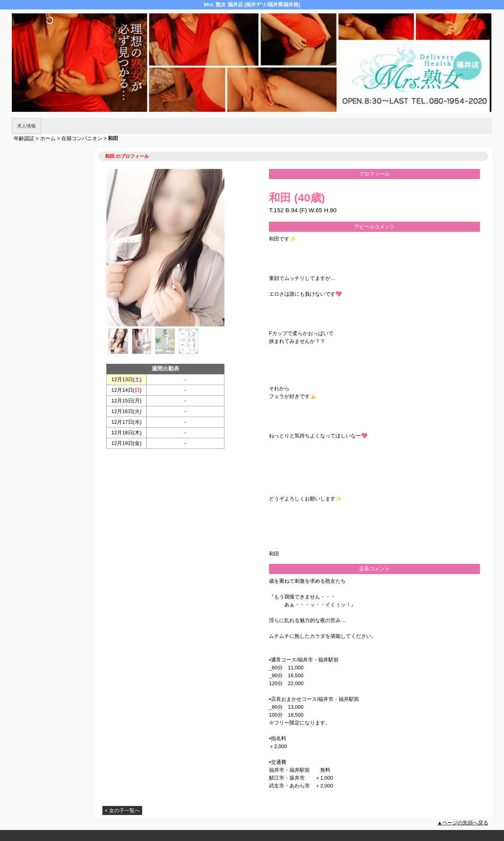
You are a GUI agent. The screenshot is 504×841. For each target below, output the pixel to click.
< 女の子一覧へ (122, 810)
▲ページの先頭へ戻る (463, 823)
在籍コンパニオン (82, 138)
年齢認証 (24, 138)
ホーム (48, 138)
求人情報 (26, 126)
